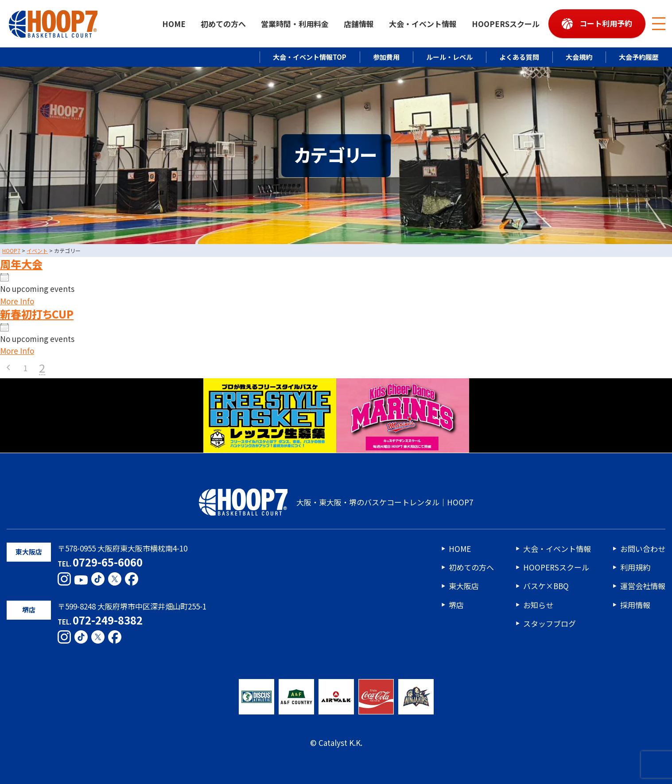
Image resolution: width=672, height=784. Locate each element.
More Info (17, 301)
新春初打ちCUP (37, 314)
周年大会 (21, 264)
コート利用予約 (606, 23)
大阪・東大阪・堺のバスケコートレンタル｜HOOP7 (336, 502)
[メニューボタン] (659, 24)
